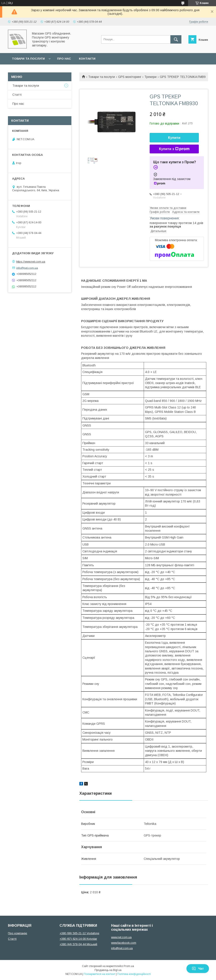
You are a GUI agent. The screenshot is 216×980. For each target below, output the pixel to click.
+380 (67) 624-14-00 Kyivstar (78, 939)
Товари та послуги (28, 59)
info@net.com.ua (27, 268)
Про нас (64, 59)
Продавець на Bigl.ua (108, 970)
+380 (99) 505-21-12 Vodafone (79, 933)
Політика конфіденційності (134, 974)
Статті (17, 95)
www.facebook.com (124, 943)
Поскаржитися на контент (100, 974)
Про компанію (18, 933)
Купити (174, 138)
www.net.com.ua (121, 937)
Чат (198, 969)
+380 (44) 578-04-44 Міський (78, 944)
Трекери (150, 77)
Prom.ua (129, 966)
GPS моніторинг (130, 77)
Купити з (174, 149)
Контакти (87, 59)
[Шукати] (176, 39)
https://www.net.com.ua (31, 262)
